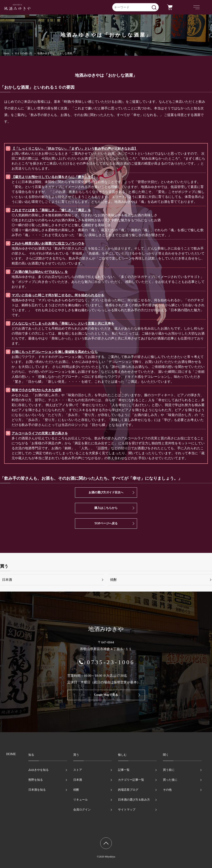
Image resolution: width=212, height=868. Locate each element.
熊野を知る (36, 780)
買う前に (169, 770)
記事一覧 (124, 770)
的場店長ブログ (128, 790)
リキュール (81, 800)
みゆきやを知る (39, 770)
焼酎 (113, 580)
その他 (167, 790)
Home (7, 53)
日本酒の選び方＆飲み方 (134, 800)
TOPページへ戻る (106, 523)
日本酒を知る (37, 790)
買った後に (170, 780)
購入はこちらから (106, 508)
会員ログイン (82, 810)
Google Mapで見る (106, 695)
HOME (11, 754)
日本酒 (7, 580)
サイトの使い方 (23, 53)
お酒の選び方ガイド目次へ (106, 492)
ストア (78, 770)
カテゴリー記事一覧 (131, 780)
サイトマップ (127, 810)
